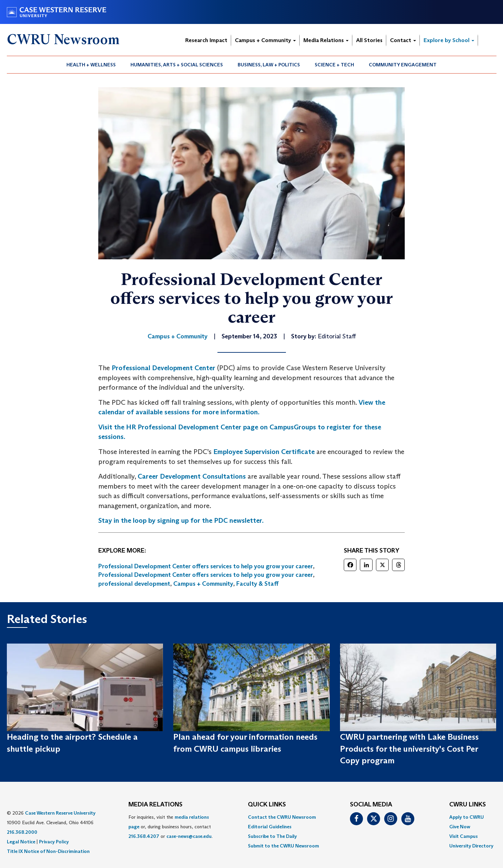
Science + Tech (334, 65)
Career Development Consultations (192, 476)
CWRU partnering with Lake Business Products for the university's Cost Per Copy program (409, 749)
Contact (403, 40)
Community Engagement (403, 65)
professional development (134, 584)
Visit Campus (463, 836)
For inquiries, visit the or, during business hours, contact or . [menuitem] (171, 827)
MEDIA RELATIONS (155, 805)
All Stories (369, 40)
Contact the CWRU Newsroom (282, 817)
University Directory (471, 846)
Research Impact (206, 40)
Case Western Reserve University (60, 813)
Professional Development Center (164, 368)
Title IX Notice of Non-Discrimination (48, 851)
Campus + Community (265, 40)
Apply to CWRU (467, 817)
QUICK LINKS (267, 805)
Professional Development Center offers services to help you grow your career (206, 566)
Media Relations (326, 40)
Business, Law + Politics (269, 65)
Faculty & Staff (257, 584)
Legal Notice (21, 842)
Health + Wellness (91, 65)
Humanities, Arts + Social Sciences (177, 65)
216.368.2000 (22, 832)
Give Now (460, 827)
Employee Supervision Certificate (264, 452)
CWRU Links (468, 805)
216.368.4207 (144, 836)
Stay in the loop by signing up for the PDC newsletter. (181, 520)
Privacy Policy (54, 842)
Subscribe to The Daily (272, 836)
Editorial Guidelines (270, 827)
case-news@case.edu (189, 836)
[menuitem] (91, 65)
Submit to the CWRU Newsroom (284, 846)
